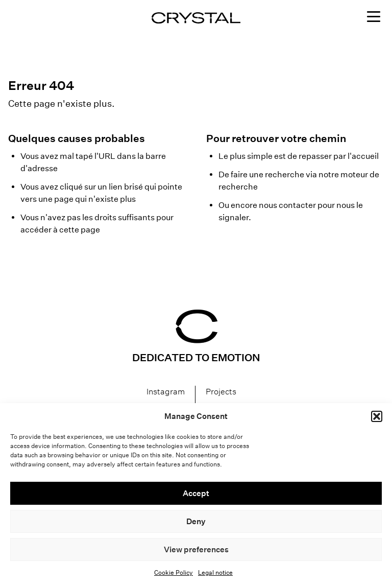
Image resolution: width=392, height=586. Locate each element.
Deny (196, 521)
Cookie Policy (174, 572)
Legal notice (215, 572)
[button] (377, 416)
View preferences (196, 549)
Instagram (166, 392)
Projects (221, 392)
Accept (196, 493)
